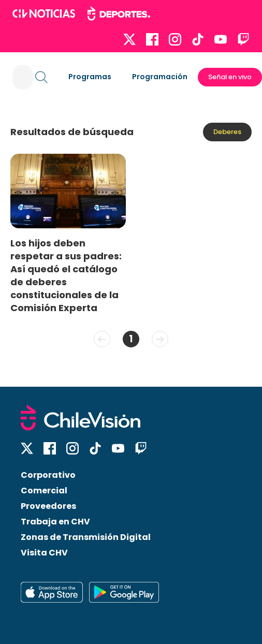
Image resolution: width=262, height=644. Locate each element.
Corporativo (48, 475)
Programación (160, 77)
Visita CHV (44, 553)
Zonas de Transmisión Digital (86, 537)
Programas (90, 77)
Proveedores (48, 506)
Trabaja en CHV (55, 522)
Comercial (44, 491)
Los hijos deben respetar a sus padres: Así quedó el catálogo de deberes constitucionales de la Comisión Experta (66, 276)
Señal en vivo (230, 77)
